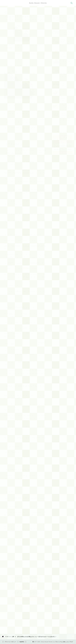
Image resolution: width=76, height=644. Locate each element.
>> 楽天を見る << (26, 600)
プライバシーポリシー (10, 642)
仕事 (6, 12)
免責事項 (22, 642)
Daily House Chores (38, 3)
